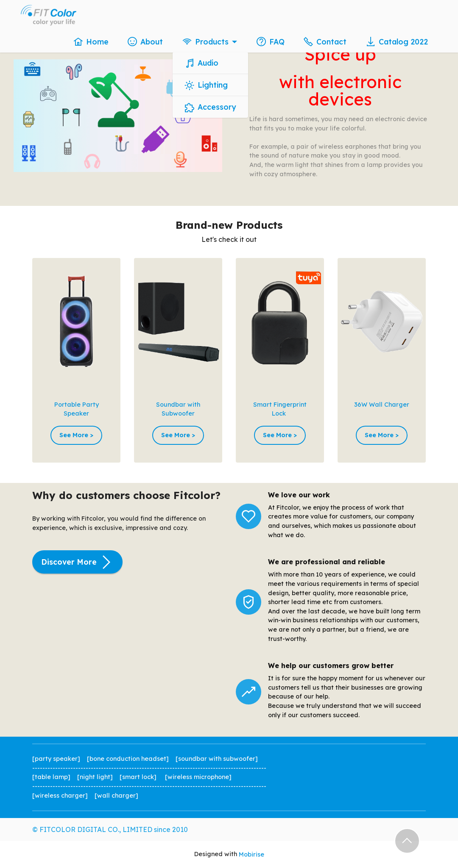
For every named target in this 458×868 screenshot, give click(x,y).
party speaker (56, 759)
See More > (76, 435)
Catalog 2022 (397, 42)
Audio (202, 63)
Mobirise (251, 854)
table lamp (51, 777)
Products (205, 42)
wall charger (116, 796)
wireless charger (60, 796)
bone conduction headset (128, 759)
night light (95, 777)
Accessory (210, 107)
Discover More (77, 562)
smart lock (138, 777)
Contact (325, 42)
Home (91, 42)
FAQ (271, 42)
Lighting (206, 85)
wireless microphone (198, 777)
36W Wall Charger (382, 405)
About (145, 42)
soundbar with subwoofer (217, 759)
